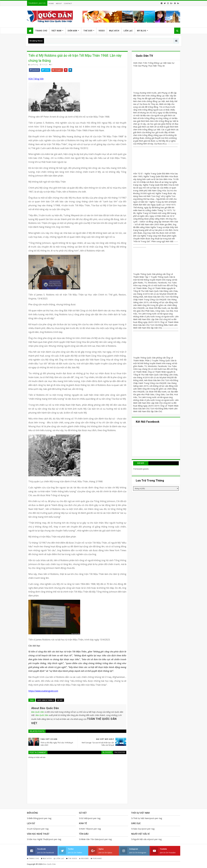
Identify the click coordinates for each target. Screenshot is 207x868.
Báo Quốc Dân (38, 712)
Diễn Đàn (72, 31)
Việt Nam (56, 31)
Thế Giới (88, 31)
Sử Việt (60, 700)
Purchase (96, 859)
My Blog (142, 31)
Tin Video (72, 859)
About (59, 4)
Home (51, 4)
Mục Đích (114, 31)
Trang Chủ (41, 31)
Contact (68, 4)
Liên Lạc (128, 31)
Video (102, 31)
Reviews (84, 859)
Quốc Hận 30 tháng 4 (46, 700)
